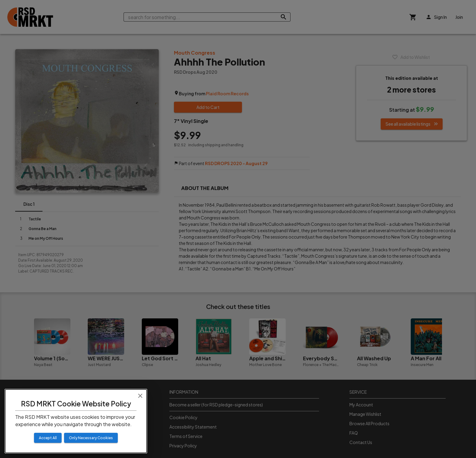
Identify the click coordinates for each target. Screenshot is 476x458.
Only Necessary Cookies (91, 438)
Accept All (48, 438)
